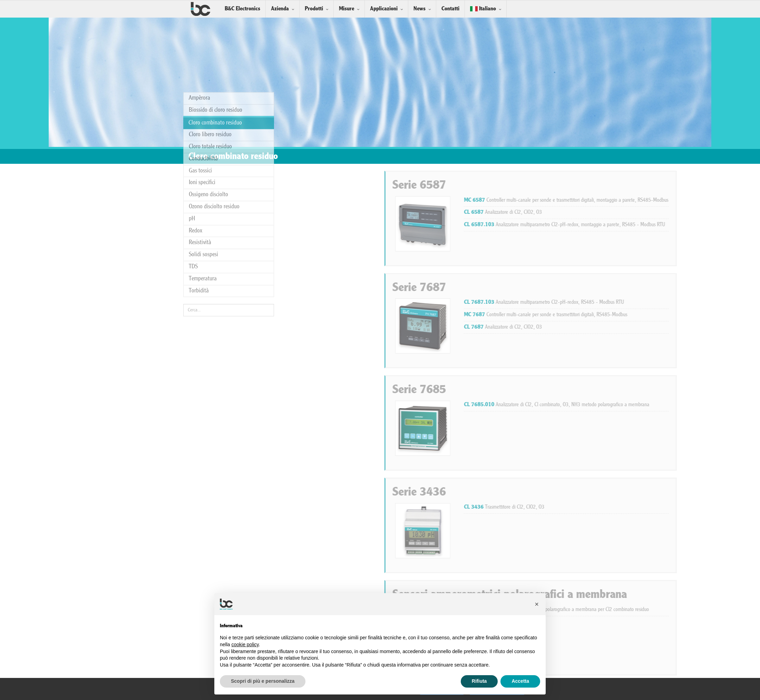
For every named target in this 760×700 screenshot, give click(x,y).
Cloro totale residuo (210, 64)
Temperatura (203, 196)
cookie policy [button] (245, 644)
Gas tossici (200, 88)
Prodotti (314, 9)
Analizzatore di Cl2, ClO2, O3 (609, 212)
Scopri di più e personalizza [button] (263, 681)
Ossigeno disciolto (208, 112)
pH (192, 136)
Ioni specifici (202, 99)
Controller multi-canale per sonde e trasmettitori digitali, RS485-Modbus (652, 315)
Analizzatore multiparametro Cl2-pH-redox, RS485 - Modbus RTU (650, 302)
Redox (196, 147)
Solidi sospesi (203, 172)
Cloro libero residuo (210, 52)
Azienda (280, 9)
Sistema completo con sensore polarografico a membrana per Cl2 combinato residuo (663, 610)
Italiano (483, 9)
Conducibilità (203, 76)
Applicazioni (384, 9)
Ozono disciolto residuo (214, 124)
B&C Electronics (242, 9)
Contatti (450, 9)
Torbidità (199, 207)
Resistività (200, 159)
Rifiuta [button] (479, 681)
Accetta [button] (520, 681)
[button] (537, 604)
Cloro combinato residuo (215, 40)
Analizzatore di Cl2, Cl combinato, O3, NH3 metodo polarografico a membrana (663, 405)
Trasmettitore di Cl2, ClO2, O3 (610, 507)
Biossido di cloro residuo (216, 27)
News (420, 9)
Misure (347, 9)
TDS (193, 184)
